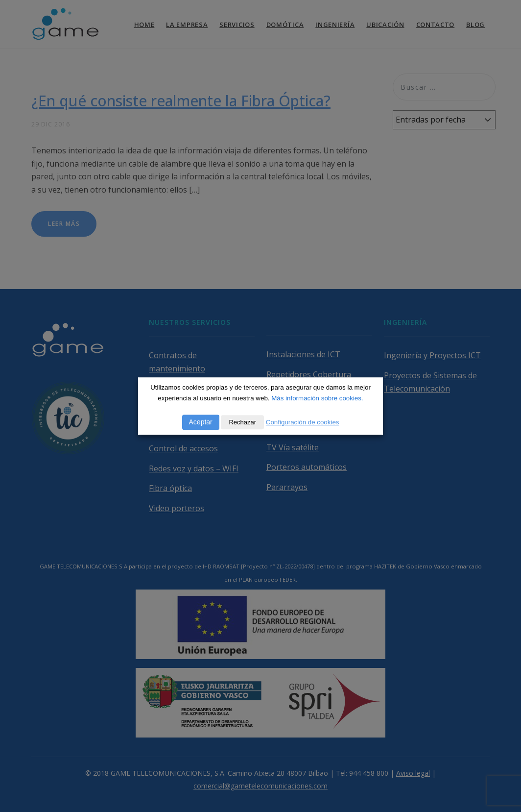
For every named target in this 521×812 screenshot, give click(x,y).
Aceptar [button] (201, 422)
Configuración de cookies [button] (303, 422)
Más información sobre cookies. (317, 398)
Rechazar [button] (242, 422)
